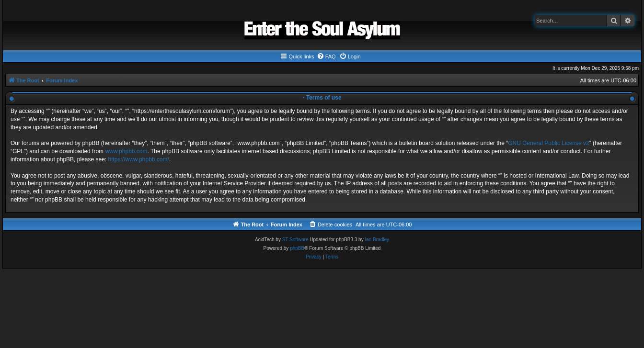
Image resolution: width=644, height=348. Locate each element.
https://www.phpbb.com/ (138, 159)
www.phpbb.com (126, 151)
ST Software (295, 240)
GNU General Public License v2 (548, 143)
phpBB (297, 248)
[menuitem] (326, 56)
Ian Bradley (377, 240)
